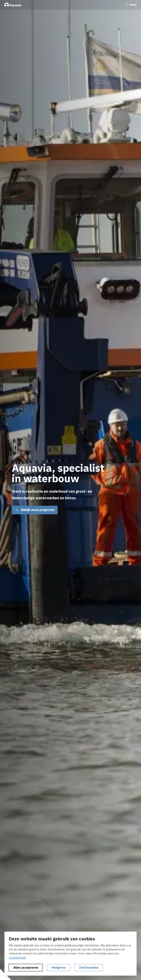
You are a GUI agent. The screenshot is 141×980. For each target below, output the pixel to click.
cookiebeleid (17, 958)
